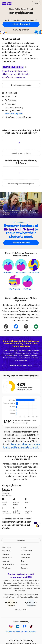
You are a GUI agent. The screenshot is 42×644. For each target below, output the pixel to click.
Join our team (26, 563)
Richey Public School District (21, 9)
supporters (11, 613)
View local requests (14, 113)
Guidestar (35, 606)
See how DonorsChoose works (21, 366)
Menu (36, 3)
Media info (25, 574)
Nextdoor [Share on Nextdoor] (36, 327)
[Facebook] (24, 636)
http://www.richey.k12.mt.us (18, 117)
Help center (21, 550)
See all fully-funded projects (21, 184)
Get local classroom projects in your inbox (21, 641)
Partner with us (7, 567)
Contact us (25, 577)
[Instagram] (11, 636)
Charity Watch (9, 606)
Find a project (7, 557)
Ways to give (7, 577)
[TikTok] (31, 636)
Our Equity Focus (27, 560)
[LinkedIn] (18, 636)
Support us (6, 570)
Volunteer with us (8, 574)
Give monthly (7, 560)
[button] (6, 328)
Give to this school (21, 24)
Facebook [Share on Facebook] (16, 328)
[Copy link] (6, 328)
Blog (23, 570)
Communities (25, 567)
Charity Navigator (21, 606)
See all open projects (21, 153)
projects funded (31, 613)
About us (24, 557)
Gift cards (6, 563)
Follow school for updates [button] (21, 85)
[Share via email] (26, 328)
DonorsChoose (7, 3)
